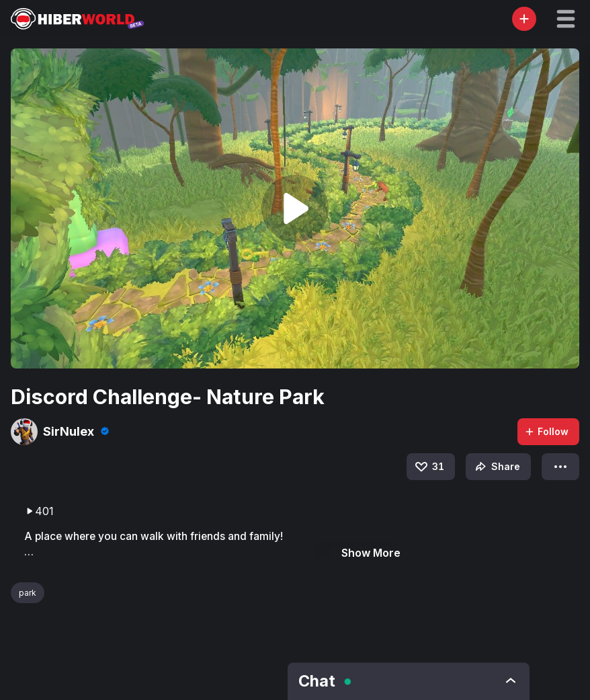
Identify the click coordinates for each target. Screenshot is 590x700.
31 (429, 467)
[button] (566, 19)
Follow (546, 431)
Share (496, 467)
